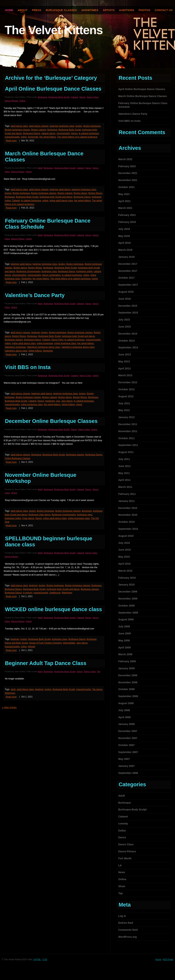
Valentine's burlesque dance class (43, 347)
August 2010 (126, 536)
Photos (145, 10)
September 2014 (128, 347)
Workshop (48, 351)
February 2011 (127, 494)
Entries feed (126, 923)
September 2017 (128, 285)
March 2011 (125, 487)
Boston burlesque (92, 126)
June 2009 (125, 633)
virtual (79, 404)
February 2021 (127, 215)
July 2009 (124, 626)
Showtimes (90, 10)
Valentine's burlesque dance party (78, 347)
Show (122, 886)
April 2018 (124, 243)
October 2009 (126, 606)
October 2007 (126, 745)
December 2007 (128, 731)
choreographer (19, 275)
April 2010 (124, 564)
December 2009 (128, 592)
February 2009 (127, 661)
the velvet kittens (48, 137)
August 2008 (126, 703)
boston (79, 126)
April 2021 (124, 201)
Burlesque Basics (13, 589)
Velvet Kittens (35, 351)
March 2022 (125, 159)
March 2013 (125, 375)
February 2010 (127, 578)
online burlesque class (65, 343)
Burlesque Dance (31, 133)
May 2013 (124, 361)
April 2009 (124, 647)
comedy (123, 824)
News (122, 872)
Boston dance (80, 193)
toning (95, 279)
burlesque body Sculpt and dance (56, 197)
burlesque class (49, 271)
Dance (82, 97)
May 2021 (124, 194)
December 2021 (128, 173)
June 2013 (125, 354)
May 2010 (124, 557)
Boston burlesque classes (17, 130)
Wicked (31, 647)
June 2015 (125, 327)
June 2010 (125, 550)
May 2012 (124, 410)
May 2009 (124, 640)
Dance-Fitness (11, 101)
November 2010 (128, 515)
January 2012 (126, 417)
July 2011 (124, 459)
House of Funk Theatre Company (45, 643)
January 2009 (126, 668)
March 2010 (125, 571)
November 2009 (128, 599)
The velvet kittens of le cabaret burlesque (77, 137)
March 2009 (125, 654)
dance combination (51, 275)
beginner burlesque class (62, 126)
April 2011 (124, 480)
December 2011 (128, 424)
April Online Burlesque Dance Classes (53, 89)
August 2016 (126, 292)
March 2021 (125, 208)
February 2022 (127, 166)
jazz (58, 401)
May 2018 (124, 236)
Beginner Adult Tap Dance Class (46, 663)
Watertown (67, 593)
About (23, 10)
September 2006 (128, 773)
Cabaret (75, 97)
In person (28, 593)
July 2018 (124, 229)
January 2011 (126, 501)
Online (22, 101)
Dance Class (93, 97)
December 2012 (128, 382)
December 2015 (128, 306)
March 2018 (125, 250)
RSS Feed (168, 960)
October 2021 (126, 187)
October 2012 (126, 389)
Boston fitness (95, 193)
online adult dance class (61, 201)
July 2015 (124, 320)
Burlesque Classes (61, 10)
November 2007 (128, 738)
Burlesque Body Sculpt (59, 97)
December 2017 (128, 264)
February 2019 (127, 222)
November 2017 (128, 271)
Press (37, 10)
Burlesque (42, 97)
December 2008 (128, 675)
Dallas (122, 831)
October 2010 (126, 522)
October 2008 (126, 689)
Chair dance (28, 518)
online (24, 137)
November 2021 (128, 180)
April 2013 (124, 368)
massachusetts (12, 137)
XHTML (37, 960)
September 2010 (128, 529)
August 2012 (126, 396)
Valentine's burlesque (15, 347)
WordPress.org (127, 937)
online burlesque (45, 343)
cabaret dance (48, 133)
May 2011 (124, 473)
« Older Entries (9, 707)
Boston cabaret (39, 130)
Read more (11, 141)
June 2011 (125, 466)
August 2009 (126, 619)
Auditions (127, 10)
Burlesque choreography (28, 271)
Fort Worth (125, 858)
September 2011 (128, 445)
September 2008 (128, 696)
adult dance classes (39, 126)
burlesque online (84, 271)
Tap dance (97, 689)
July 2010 (124, 543)
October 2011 (126, 438)
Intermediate (69, 643)
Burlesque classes (14, 340)
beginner (36, 333)
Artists (109, 10)
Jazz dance (67, 401)
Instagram (50, 401)
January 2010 (126, 585)
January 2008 (126, 724)
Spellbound (55, 593)
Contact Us (164, 10)
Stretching (26, 279)
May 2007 (124, 759)
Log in (122, 916)
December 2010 (128, 508)
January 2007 (126, 766)
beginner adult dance (60, 190)
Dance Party (57, 340)
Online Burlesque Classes (17, 458)
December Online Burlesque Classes (51, 421)
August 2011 (126, 452)
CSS (45, 960)
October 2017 (126, 278)
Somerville (33, 137)
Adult (40, 168)
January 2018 (126, 257)
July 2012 (124, 403)
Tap (99, 671)
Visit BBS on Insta (28, 367)
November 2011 (128, 431)
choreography (63, 133)
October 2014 (126, 341)
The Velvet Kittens (54, 30)
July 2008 (124, 710)
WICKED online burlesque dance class (53, 609)
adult (13, 689)
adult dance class (19, 126)
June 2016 (125, 299)
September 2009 (128, 613)
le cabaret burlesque (89, 133)
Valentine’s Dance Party (35, 295)
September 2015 (128, 313)
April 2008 (124, 717)
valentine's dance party (16, 351)
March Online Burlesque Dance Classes (143, 96)
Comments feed (128, 930)
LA (120, 865)
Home (158, 960)
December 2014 (128, 334)
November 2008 (128, 682)
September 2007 (128, 752)
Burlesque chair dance (40, 515)
